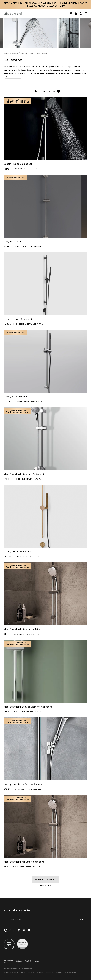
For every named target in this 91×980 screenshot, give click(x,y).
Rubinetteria (28, 53)
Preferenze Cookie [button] (54, 973)
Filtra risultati (45, 91)
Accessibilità (70, 973)
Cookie (40, 973)
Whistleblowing (11, 973)
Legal (23, 973)
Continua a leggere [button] (13, 77)
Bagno (15, 53)
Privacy (31, 973)
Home (7, 53)
